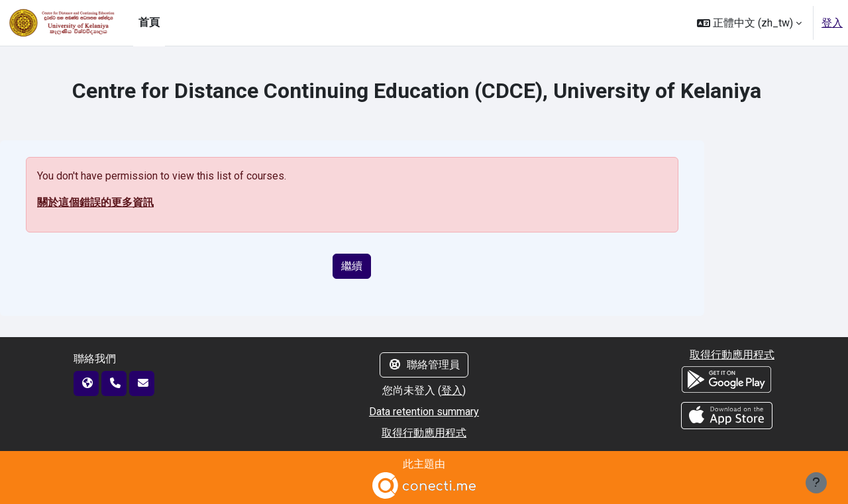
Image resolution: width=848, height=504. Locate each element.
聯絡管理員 (424, 365)
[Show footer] (816, 483)
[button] (749, 23)
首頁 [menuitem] (149, 22)
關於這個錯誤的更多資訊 (95, 202)
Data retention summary (424, 412)
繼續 (352, 266)
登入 (832, 23)
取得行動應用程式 (424, 433)
